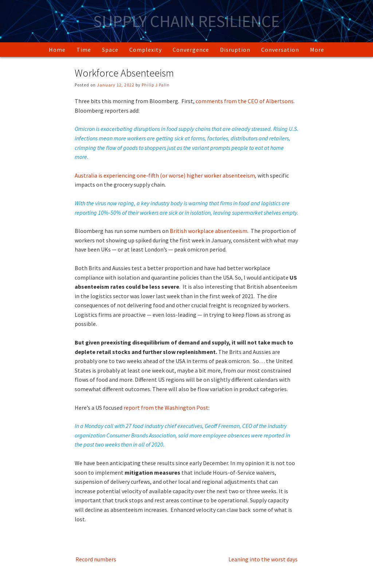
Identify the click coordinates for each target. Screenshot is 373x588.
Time (84, 50)
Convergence (191, 50)
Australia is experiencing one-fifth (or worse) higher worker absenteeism (165, 175)
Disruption (235, 50)
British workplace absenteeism (209, 231)
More (317, 50)
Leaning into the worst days (263, 559)
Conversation (280, 50)
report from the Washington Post (166, 408)
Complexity (146, 50)
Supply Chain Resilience (186, 21)
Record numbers (96, 559)
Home (57, 50)
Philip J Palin (156, 85)
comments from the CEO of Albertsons (245, 101)
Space (110, 50)
